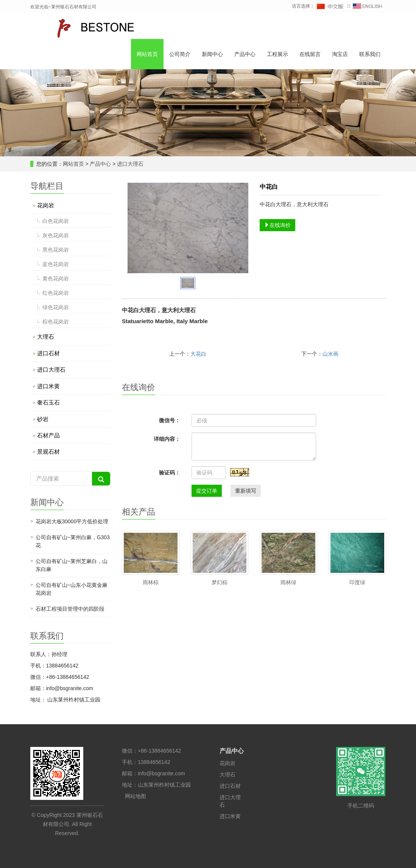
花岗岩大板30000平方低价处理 (72, 521)
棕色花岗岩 (56, 322)
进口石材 (48, 353)
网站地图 (136, 796)
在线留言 (310, 54)
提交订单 (207, 491)
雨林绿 (288, 582)
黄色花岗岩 (56, 278)
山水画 (330, 354)
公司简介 (180, 54)
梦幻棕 (220, 582)
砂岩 (43, 419)
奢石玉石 (48, 402)
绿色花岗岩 (56, 307)
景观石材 (48, 452)
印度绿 (357, 582)
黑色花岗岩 (56, 250)
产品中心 (245, 54)
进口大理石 (130, 164)
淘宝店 (340, 54)
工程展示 (277, 54)
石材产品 (48, 435)
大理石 (46, 337)
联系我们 (370, 54)
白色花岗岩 (56, 221)
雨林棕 (151, 582)
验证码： (170, 473)
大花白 (198, 354)
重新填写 (246, 491)
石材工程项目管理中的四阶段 (70, 609)
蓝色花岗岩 (56, 264)
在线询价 (277, 225)
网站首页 (147, 54)
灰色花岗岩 (56, 235)
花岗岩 (46, 205)
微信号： (170, 420)
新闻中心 (212, 54)
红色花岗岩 (56, 293)
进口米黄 (48, 386)
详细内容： (167, 439)
